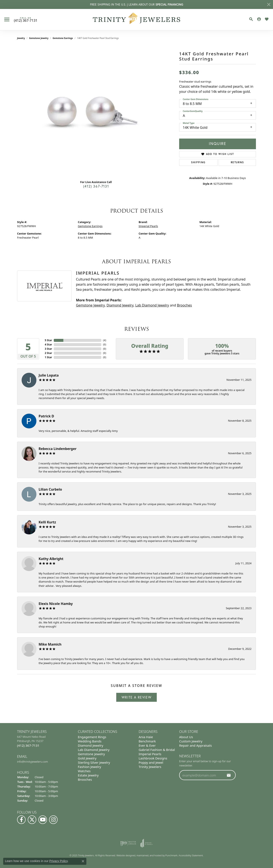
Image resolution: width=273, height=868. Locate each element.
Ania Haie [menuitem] (146, 737)
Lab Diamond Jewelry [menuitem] (94, 750)
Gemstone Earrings (63, 38)
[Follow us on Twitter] (32, 820)
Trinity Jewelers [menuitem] (150, 767)
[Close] (269, 4)
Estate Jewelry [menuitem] (88, 775)
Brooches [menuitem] (85, 779)
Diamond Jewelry (120, 305)
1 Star (48, 357)
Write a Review (136, 697)
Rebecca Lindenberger (58, 449)
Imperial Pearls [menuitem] (150, 754)
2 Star (48, 353)
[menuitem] (128, 843)
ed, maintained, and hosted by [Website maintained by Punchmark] (149, 855)
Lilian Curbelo (50, 489)
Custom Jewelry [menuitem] (191, 741)
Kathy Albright (51, 559)
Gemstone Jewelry (39, 38)
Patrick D (46, 416)
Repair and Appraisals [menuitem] (195, 745)
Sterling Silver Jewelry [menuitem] (94, 762)
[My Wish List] (267, 19)
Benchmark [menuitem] (147, 741)
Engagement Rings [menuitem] (92, 737)
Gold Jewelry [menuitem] (87, 758)
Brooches (184, 305)
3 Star (48, 349)
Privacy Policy (58, 861)
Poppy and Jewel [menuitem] (151, 762)
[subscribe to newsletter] (229, 775)
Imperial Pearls (148, 226)
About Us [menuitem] (186, 737)
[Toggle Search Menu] (251, 19)
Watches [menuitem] (84, 771)
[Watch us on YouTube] (43, 820)
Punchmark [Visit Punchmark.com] (171, 855)
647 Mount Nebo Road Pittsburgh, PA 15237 (31, 741)
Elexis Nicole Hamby (56, 604)
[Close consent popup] (83, 861)
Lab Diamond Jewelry (152, 305)
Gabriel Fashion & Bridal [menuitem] (157, 750)
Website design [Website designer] (125, 855)
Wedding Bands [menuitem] (90, 741)
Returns (237, 162)
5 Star (48, 340)
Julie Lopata (49, 375)
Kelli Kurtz (47, 522)
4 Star (48, 344)
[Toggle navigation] (7, 19)
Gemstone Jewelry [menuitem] (91, 754)
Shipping (198, 162)
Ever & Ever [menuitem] (147, 745)
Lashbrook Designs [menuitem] (153, 758)
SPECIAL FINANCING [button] (169, 4)
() (105, 340)
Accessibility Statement (191, 855)
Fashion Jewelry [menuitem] (89, 767)
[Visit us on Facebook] (21, 820)
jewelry (21, 38)
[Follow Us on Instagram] (53, 820)
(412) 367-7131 (96, 186)
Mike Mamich (50, 644)
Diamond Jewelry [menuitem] (91, 745)
